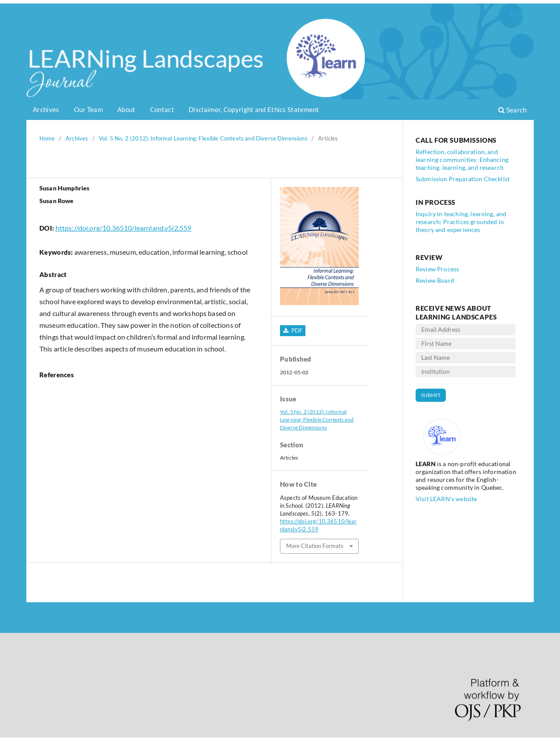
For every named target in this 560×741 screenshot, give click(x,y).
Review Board (435, 280)
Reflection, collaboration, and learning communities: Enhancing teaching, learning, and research (462, 160)
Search (513, 110)
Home (47, 138)
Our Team (88, 109)
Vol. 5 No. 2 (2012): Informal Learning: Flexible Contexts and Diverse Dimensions (203, 138)
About (126, 109)
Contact (162, 109)
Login (517, 14)
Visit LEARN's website (446, 499)
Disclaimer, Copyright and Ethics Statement (254, 109)
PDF (296, 330)
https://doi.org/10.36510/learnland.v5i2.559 (124, 228)
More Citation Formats (315, 546)
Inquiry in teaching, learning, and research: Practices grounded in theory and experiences (461, 222)
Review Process (437, 269)
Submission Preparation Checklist (463, 179)
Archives (46, 109)
